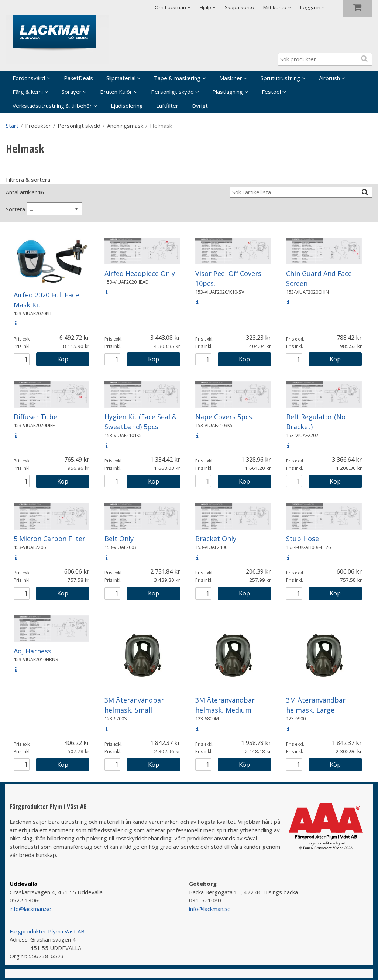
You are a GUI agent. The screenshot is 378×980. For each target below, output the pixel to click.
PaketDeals (78, 78)
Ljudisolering (127, 106)
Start (12, 126)
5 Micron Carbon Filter (49, 539)
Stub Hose (303, 539)
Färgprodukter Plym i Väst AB (47, 931)
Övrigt (200, 106)
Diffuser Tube (35, 417)
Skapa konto (240, 7)
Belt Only (119, 539)
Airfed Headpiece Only (140, 273)
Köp (63, 359)
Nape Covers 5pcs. (224, 417)
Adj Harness (32, 651)
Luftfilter (167, 106)
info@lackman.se (30, 909)
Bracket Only (216, 539)
